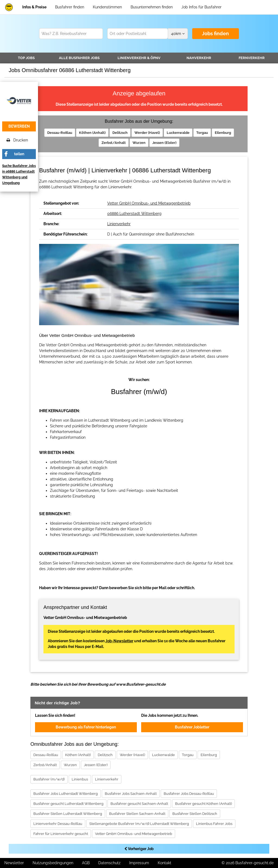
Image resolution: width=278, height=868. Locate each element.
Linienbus (80, 779)
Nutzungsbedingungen (53, 863)
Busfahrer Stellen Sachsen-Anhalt (137, 814)
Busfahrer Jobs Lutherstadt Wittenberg (66, 794)
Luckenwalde (178, 133)
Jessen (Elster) (164, 143)
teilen (19, 154)
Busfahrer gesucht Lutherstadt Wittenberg (68, 804)
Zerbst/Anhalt (114, 143)
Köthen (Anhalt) (92, 133)
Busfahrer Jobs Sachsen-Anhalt (131, 794)
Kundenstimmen (107, 7)
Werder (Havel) (147, 133)
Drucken (17, 140)
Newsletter (14, 863)
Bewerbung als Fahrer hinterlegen (86, 727)
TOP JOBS (26, 58)
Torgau (202, 133)
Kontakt (165, 863)
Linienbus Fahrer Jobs (214, 824)
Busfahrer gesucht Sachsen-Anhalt (139, 804)
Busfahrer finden (70, 7)
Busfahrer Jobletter (192, 727)
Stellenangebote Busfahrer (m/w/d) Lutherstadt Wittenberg (139, 824)
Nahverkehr (199, 58)
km (178, 34)
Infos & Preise (34, 7)
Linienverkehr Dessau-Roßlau (58, 824)
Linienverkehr (139, 58)
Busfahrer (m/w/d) (49, 779)
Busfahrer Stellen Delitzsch (195, 814)
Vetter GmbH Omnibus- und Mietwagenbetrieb (149, 203)
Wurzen (139, 143)
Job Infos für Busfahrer (201, 7)
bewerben (19, 126)
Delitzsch (120, 133)
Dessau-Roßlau (60, 133)
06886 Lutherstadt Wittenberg (134, 214)
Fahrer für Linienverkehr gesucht (61, 834)
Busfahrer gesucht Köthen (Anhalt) (203, 804)
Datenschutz (109, 863)
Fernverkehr (252, 58)
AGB (86, 863)
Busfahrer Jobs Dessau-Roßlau (189, 794)
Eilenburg (223, 133)
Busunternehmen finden (152, 7)
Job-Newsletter (119, 641)
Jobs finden (215, 33)
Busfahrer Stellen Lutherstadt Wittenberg (68, 814)
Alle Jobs (79, 58)
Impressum (139, 863)
